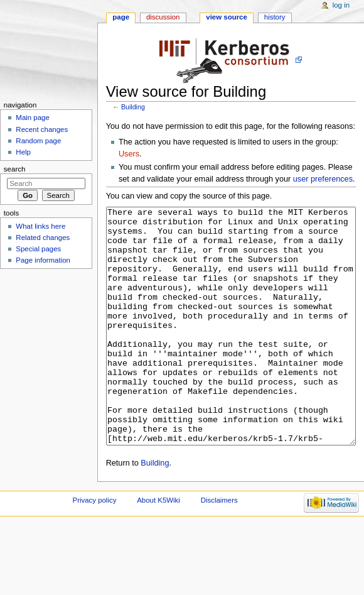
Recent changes (42, 129)
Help (23, 152)
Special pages (38, 249)
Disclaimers (219, 547)
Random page (38, 141)
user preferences (323, 179)
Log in (341, 5)
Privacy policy (95, 547)
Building (133, 107)
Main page (33, 117)
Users (129, 154)
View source (227, 17)
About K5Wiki (158, 547)
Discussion (163, 17)
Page (121, 17)
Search (15, 169)
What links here (40, 226)
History (275, 17)
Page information (43, 260)
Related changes (43, 237)
